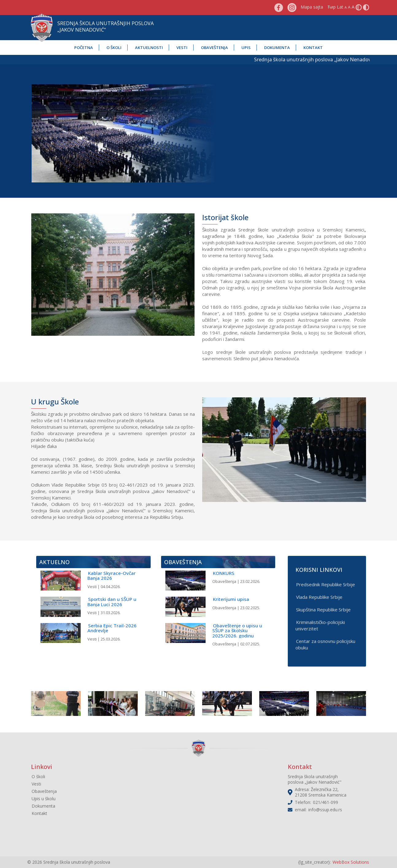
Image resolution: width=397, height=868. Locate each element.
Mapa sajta (312, 7)
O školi (114, 48)
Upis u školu (44, 799)
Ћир (331, 7)
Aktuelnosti (149, 48)
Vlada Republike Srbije (319, 597)
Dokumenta (277, 48)
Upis (246, 48)
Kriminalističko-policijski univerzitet (320, 625)
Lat (340, 7)
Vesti (182, 48)
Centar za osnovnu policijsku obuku (325, 644)
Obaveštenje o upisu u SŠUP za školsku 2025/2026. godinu (237, 631)
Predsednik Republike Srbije (326, 584)
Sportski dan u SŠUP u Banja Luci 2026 (112, 602)
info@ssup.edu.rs (325, 810)
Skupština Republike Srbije (323, 610)
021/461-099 (326, 802)
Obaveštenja (214, 48)
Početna (84, 48)
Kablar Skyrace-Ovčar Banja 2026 (112, 576)
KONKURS (224, 573)
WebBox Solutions (351, 862)
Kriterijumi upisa (231, 599)
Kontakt (313, 48)
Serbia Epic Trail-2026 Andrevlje (112, 628)
